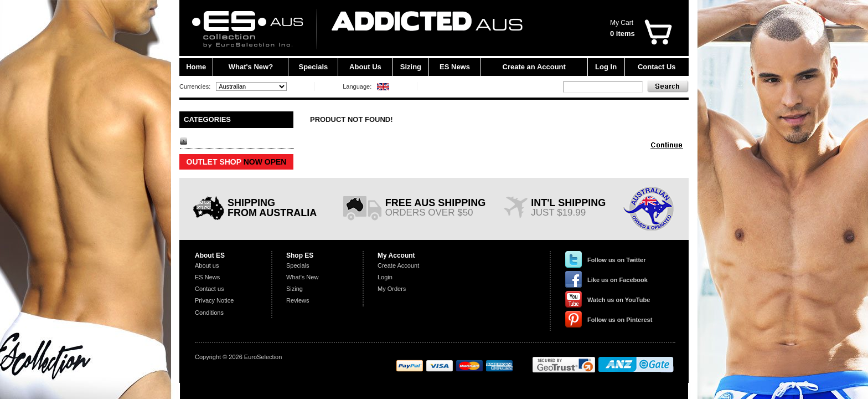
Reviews (298, 300)
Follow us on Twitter (617, 260)
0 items (622, 34)
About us (207, 265)
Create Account (398, 265)
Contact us (210, 289)
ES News (455, 67)
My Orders (392, 289)
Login (385, 277)
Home (196, 67)
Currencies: (195, 86)
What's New (302, 277)
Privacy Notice (214, 300)
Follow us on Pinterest (620, 320)
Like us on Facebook (618, 280)
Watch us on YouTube (619, 300)
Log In (606, 67)
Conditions (209, 313)
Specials (314, 67)
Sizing (411, 67)
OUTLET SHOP (237, 162)
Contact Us (657, 67)
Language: (357, 86)
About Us (365, 67)
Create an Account (534, 67)
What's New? (251, 67)
